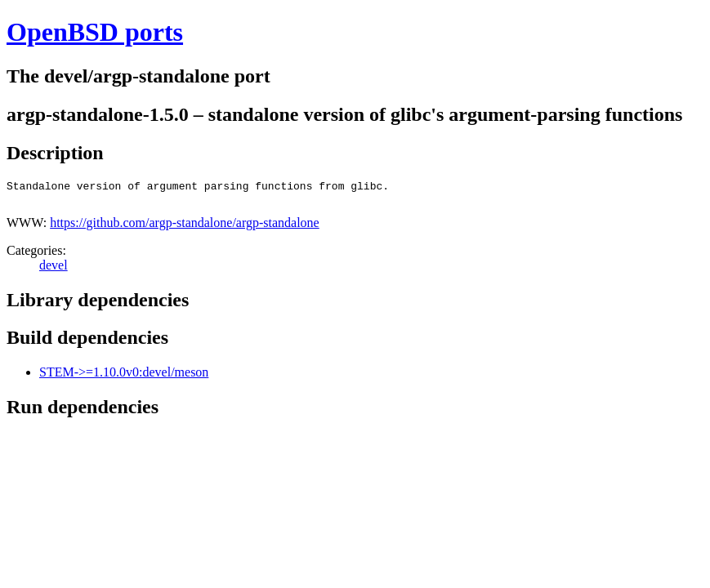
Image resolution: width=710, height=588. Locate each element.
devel (54, 270)
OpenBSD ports (95, 32)
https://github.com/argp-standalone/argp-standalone (185, 227)
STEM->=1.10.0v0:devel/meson (124, 377)
